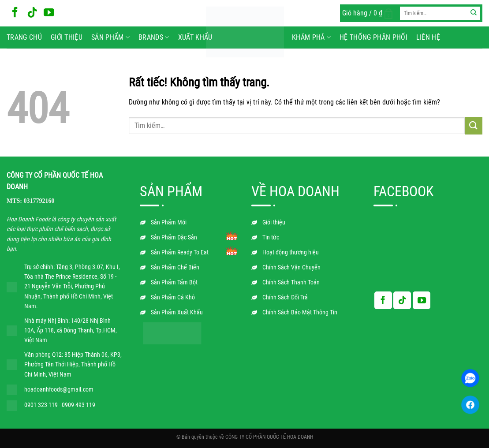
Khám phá (311, 37)
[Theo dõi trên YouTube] (49, 13)
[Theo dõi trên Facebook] (15, 13)
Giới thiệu (67, 37)
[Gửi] (474, 13)
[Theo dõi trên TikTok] (32, 13)
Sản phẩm (110, 37)
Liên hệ (428, 37)
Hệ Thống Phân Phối (373, 37)
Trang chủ (24, 37)
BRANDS (154, 37)
